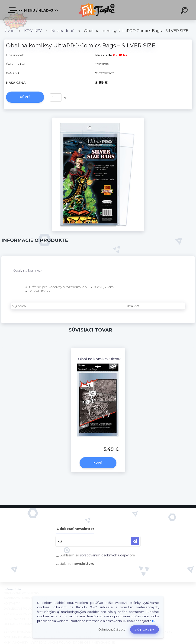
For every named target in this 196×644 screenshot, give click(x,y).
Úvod (10, 31)
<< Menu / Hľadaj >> (34, 10)
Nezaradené (63, 31)
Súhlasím (145, 630)
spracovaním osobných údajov (104, 555)
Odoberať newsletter (75, 529)
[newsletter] (135, 541)
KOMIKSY (33, 31)
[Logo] (98, 10)
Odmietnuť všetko (112, 629)
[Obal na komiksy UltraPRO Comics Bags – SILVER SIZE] (98, 119)
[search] (185, 11)
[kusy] (56, 97)
